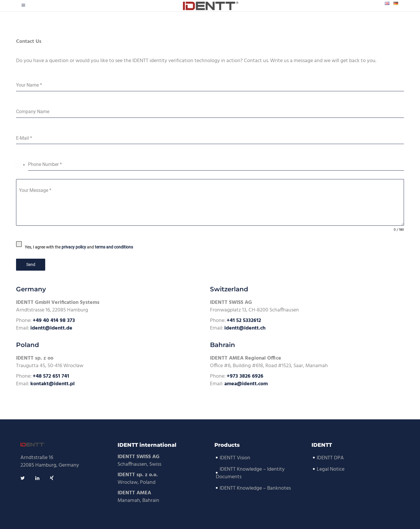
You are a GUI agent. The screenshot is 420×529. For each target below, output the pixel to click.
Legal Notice (331, 469)
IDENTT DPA (330, 458)
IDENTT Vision (235, 458)
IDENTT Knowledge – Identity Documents (250, 473)
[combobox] (21, 165)
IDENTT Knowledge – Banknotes (255, 488)
